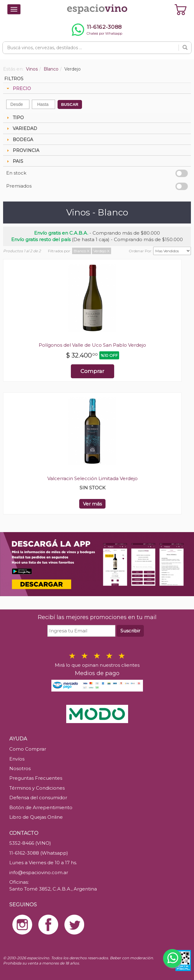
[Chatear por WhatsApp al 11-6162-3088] (97, 30)
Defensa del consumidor (38, 798)
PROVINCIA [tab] (22, 150)
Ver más (92, 504)
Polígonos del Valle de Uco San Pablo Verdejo (92, 345)
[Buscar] (185, 48)
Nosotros (20, 768)
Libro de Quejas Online (36, 817)
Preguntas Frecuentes (36, 778)
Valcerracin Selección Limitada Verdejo (93, 478)
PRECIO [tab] (18, 89)
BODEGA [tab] (19, 140)
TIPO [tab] (15, 118)
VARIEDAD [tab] (21, 128)
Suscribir (130, 631)
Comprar (92, 371)
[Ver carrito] (181, 9)
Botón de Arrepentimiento (41, 807)
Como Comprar (28, 749)
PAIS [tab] (14, 161)
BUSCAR (70, 104)
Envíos (17, 759)
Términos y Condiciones (37, 788)
